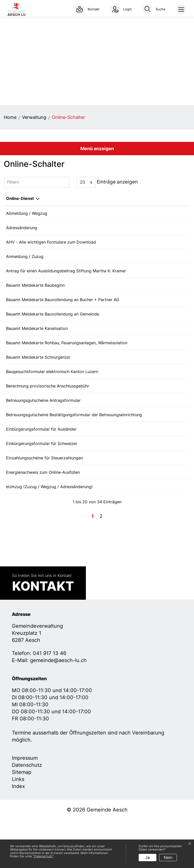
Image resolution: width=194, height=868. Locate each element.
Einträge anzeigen (107, 182)
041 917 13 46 (50, 701)
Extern (178, 214)
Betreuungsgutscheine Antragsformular (43, 432)
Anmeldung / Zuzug (25, 262)
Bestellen (147, 469)
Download (177, 278)
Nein (168, 857)
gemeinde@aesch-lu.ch (58, 708)
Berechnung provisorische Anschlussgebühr (48, 416)
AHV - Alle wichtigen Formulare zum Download (51, 246)
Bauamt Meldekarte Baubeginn (35, 298)
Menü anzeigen (97, 149)
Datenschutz (27, 813)
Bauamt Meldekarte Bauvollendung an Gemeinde (53, 331)
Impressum (25, 806)
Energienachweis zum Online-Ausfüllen (43, 517)
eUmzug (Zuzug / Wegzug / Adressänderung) (49, 533)
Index (18, 834)
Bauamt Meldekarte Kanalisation (37, 347)
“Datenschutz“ (43, 856)
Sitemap (22, 820)
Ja (148, 857)
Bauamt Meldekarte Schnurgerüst (38, 383)
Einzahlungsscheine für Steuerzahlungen (44, 501)
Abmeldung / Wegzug (27, 213)
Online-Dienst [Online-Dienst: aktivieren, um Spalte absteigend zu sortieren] (20, 198)
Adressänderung (22, 229)
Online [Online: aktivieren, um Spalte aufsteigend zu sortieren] (136, 198)
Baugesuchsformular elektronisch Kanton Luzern (52, 400)
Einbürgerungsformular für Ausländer (41, 468)
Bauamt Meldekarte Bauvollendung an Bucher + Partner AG (63, 314)
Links (18, 827)
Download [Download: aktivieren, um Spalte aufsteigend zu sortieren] (172, 198)
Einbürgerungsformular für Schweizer (42, 485)
